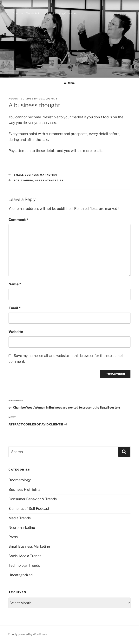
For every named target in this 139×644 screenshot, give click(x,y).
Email (15, 308)
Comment (18, 220)
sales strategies (49, 180)
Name (15, 284)
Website (16, 332)
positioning (24, 180)
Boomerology (20, 480)
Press (13, 537)
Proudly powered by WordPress (27, 634)
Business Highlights (24, 489)
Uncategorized (21, 575)
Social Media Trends (25, 556)
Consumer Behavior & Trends (33, 499)
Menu (70, 83)
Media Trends (20, 518)
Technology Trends (24, 565)
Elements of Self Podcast (29, 508)
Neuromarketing (22, 528)
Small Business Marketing (36, 175)
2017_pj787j (48, 99)
